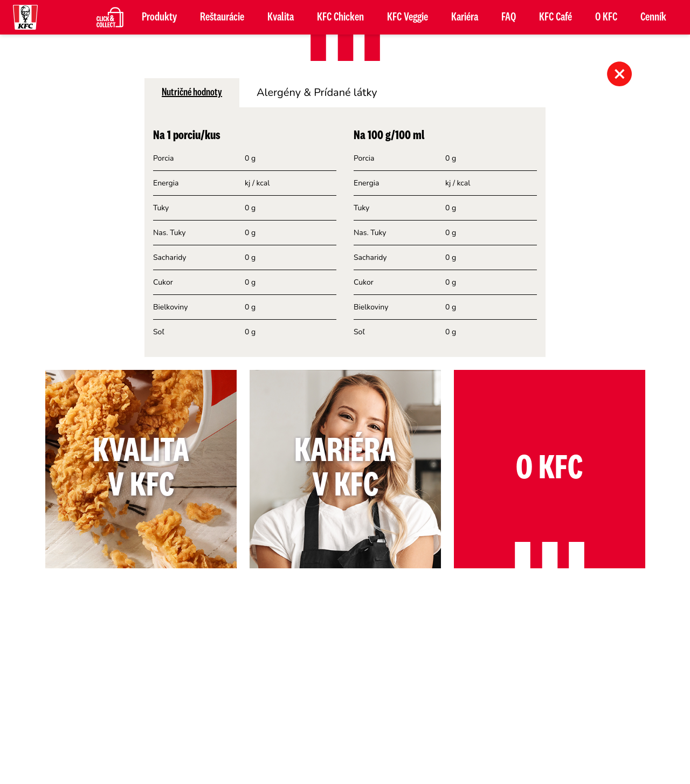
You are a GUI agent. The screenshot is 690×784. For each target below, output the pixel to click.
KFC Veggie (408, 17)
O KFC (606, 17)
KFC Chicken (340, 17)
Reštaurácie (222, 17)
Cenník (653, 17)
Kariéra (465, 17)
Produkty (159, 17)
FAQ (509, 17)
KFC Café (556, 17)
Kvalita (281, 17)
